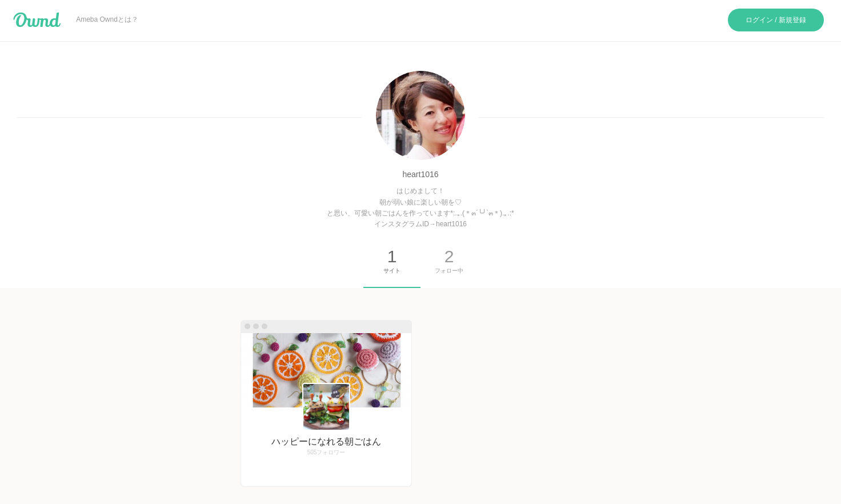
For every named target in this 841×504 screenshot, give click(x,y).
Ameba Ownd (37, 20)
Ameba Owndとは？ (107, 19)
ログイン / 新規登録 (776, 20)
